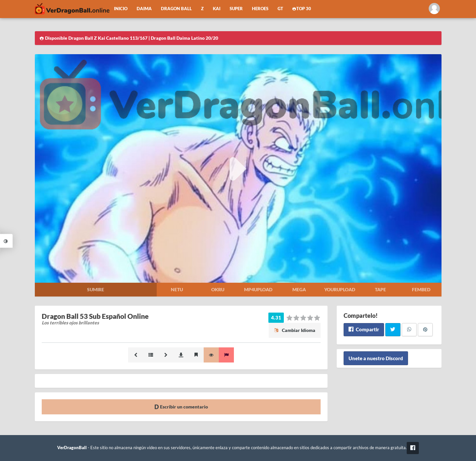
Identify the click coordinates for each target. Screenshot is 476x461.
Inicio (121, 9)
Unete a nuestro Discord (376, 358)
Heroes (260, 9)
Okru (218, 289)
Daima (144, 9)
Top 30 (302, 9)
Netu (177, 289)
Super (236, 9)
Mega (299, 289)
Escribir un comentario (181, 407)
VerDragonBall (72, 448)
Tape (380, 289)
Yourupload (340, 289)
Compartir (364, 329)
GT (280, 9)
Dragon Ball (176, 9)
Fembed (421, 289)
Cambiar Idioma (295, 330)
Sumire (96, 289)
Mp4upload (258, 289)
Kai (217, 9)
